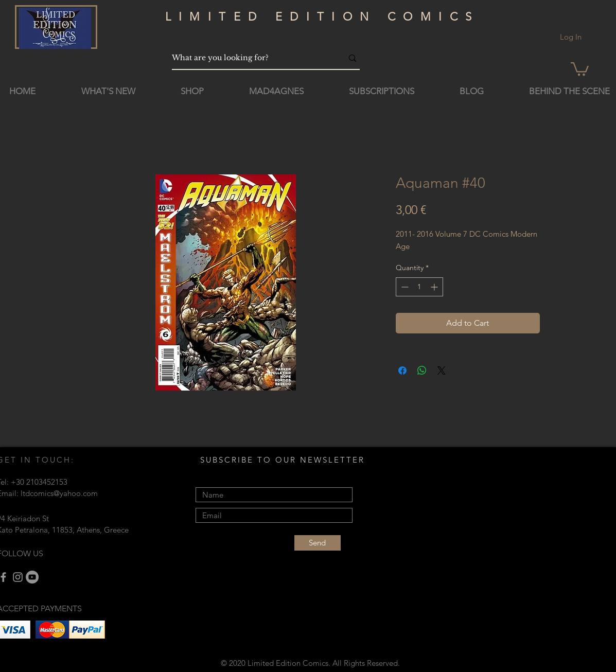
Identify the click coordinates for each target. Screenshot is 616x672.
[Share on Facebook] (402, 370)
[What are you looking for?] (250, 58)
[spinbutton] (419, 287)
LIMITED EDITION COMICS (322, 17)
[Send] (318, 543)
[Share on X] (442, 370)
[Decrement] (404, 287)
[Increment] (435, 287)
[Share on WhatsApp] (422, 370)
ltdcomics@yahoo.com (59, 493)
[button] (580, 68)
